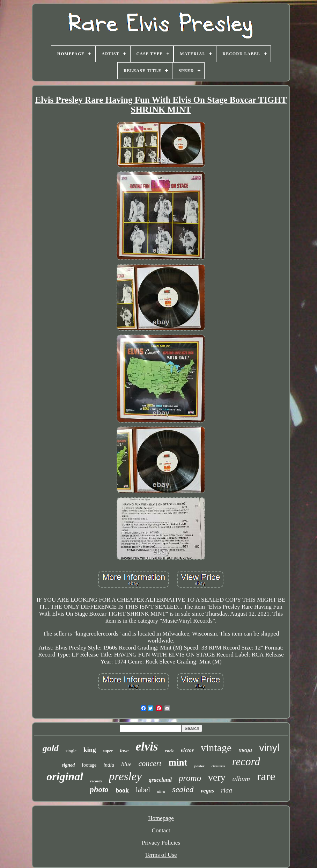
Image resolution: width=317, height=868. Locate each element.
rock (169, 751)
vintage (216, 748)
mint (178, 762)
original (65, 776)
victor (187, 750)
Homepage (161, 818)
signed (68, 765)
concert (150, 763)
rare (266, 776)
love (124, 751)
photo (99, 790)
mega (245, 750)
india (109, 765)
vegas (207, 791)
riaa (227, 790)
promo (190, 778)
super (108, 751)
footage (89, 765)
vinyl (269, 748)
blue (126, 764)
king (90, 750)
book (122, 790)
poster (199, 766)
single (71, 751)
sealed (183, 789)
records (96, 781)
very (217, 777)
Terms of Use (161, 855)
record (246, 762)
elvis (147, 747)
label (143, 790)
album (241, 779)
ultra (161, 791)
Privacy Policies (161, 843)
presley (125, 776)
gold (51, 748)
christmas (218, 766)
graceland (160, 780)
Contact (161, 830)
